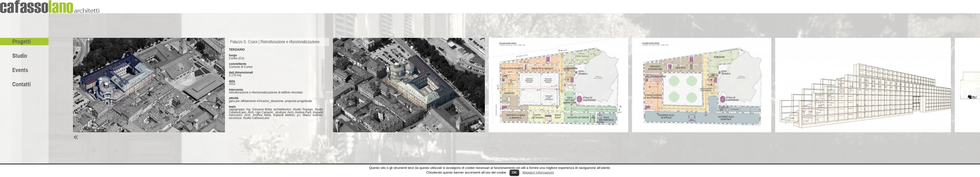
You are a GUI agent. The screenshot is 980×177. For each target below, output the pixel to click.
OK (514, 172)
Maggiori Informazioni (538, 172)
